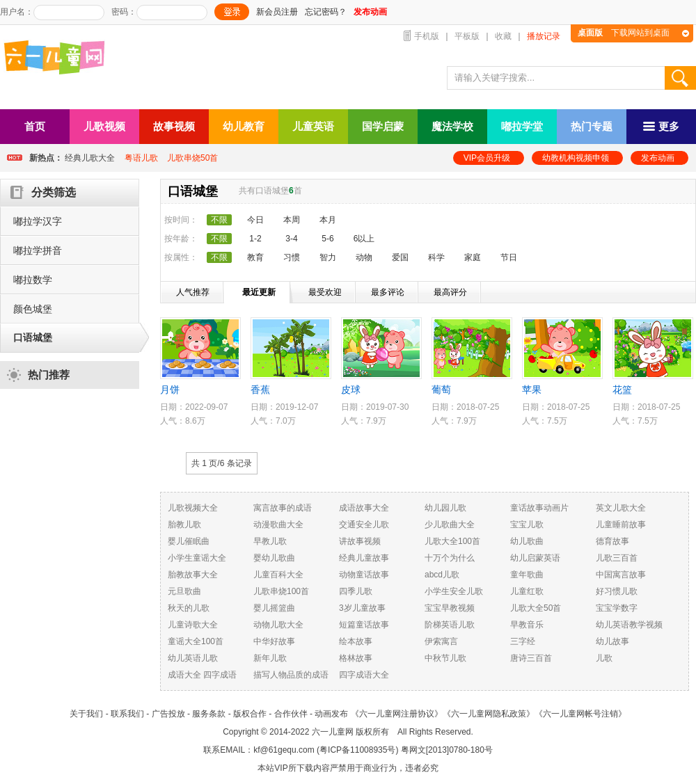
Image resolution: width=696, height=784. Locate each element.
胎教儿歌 (184, 525)
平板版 (467, 36)
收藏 (503, 36)
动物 (364, 257)
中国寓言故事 (621, 575)
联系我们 (127, 714)
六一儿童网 (333, 732)
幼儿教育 (244, 126)
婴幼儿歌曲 (274, 558)
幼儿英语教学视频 (629, 625)
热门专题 (592, 126)
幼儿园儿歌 (445, 508)
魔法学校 (452, 126)
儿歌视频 (104, 126)
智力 (328, 257)
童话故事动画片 (539, 508)
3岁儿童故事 (362, 608)
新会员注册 (277, 12)
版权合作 (250, 714)
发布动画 (658, 158)
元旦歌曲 (184, 591)
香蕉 (260, 390)
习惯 (292, 257)
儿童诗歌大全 (193, 625)
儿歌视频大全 (193, 508)
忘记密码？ (326, 12)
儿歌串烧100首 (281, 591)
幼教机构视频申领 (576, 158)
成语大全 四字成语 (202, 675)
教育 (255, 257)
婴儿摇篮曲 (274, 608)
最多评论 (388, 292)
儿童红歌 (527, 591)
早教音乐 (527, 625)
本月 (328, 220)
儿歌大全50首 (536, 608)
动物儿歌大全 (278, 625)
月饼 (170, 390)
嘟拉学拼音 (38, 250)
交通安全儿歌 (364, 525)
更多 (661, 126)
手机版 (427, 36)
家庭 (473, 257)
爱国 (400, 257)
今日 (255, 220)
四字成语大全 (364, 675)
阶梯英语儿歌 (450, 625)
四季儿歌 (356, 591)
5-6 (327, 239)
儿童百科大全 (278, 575)
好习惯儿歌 (617, 591)
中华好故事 (274, 641)
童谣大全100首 (196, 641)
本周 (292, 220)
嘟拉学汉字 (38, 221)
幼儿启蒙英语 (535, 558)
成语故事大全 (364, 508)
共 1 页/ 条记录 (222, 463)
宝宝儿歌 (527, 525)
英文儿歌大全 (621, 508)
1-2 (255, 239)
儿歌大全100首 (452, 541)
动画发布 (331, 714)
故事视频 (174, 126)
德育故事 (612, 541)
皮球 (351, 390)
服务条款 (209, 714)
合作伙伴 (291, 714)
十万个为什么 (450, 558)
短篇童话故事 (364, 625)
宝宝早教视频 (450, 608)
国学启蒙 (383, 126)
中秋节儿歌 (445, 658)
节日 (509, 257)
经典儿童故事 (364, 558)
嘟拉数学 (33, 280)
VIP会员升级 (487, 158)
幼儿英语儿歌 (193, 658)
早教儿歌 (270, 541)
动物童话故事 (364, 575)
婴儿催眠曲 (189, 541)
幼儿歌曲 (527, 541)
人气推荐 (193, 292)
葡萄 (441, 390)
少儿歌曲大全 (450, 525)
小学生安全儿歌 (454, 591)
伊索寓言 (441, 641)
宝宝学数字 (617, 608)
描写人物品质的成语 (291, 675)
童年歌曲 (527, 575)
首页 (35, 126)
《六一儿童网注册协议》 (397, 714)
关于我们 (86, 714)
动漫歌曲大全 (278, 525)
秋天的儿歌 (189, 608)
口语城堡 (33, 337)
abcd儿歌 (442, 575)
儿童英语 (313, 126)
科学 (436, 257)
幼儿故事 (612, 641)
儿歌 (604, 658)
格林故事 (356, 658)
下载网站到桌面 (624, 33)
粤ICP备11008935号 (357, 750)
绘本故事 (356, 641)
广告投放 (168, 714)
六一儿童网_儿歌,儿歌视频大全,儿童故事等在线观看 (59, 59)
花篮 (622, 390)
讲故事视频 (360, 541)
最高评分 (450, 292)
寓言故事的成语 (283, 508)
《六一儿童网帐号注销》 (580, 714)
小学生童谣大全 (197, 558)
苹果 (532, 390)
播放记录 (544, 36)
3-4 (291, 239)
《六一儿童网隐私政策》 (489, 714)
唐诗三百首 (531, 658)
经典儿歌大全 (90, 158)
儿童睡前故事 (621, 525)
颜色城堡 (33, 309)
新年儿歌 (270, 658)
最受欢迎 (325, 292)
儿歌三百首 (617, 558)
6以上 (364, 239)
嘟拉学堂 (522, 126)
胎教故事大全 (193, 575)
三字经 (523, 641)
